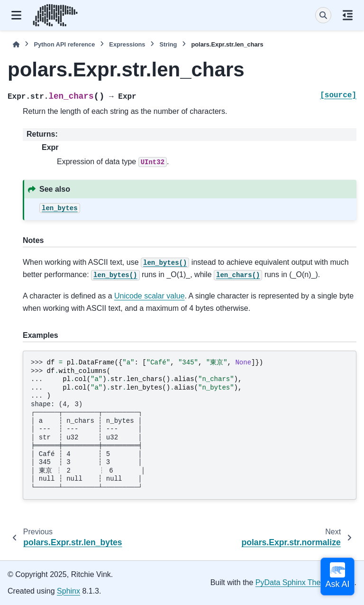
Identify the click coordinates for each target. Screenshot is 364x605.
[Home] (16, 44)
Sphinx (68, 591)
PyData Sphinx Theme (293, 582)
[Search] (323, 15)
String (168, 44)
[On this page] (348, 15)
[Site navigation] (16, 15)
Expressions (127, 44)
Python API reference (64, 44)
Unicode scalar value (150, 296)
